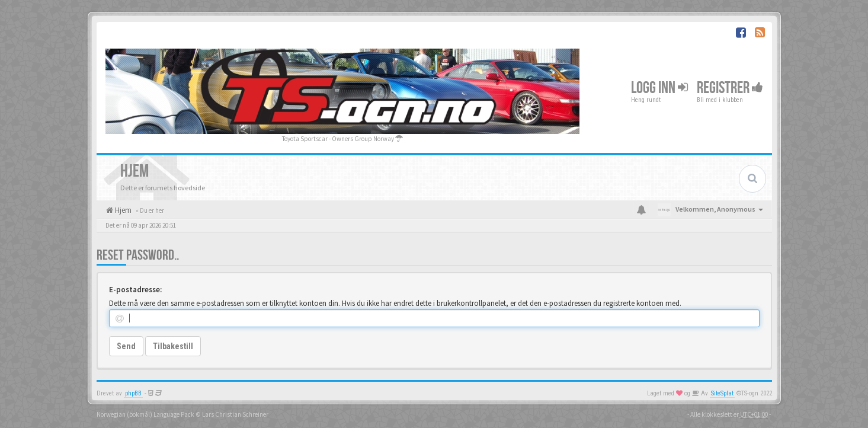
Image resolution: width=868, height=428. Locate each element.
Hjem (122, 210)
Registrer (730, 88)
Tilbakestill (173, 346)
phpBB (133, 393)
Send (126, 346)
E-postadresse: (135, 290)
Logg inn (659, 88)
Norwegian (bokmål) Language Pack (145, 414)
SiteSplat (722, 393)
